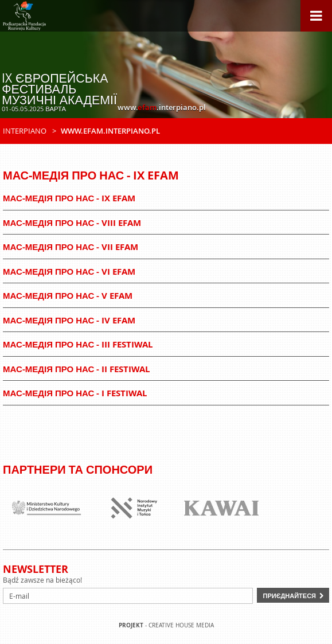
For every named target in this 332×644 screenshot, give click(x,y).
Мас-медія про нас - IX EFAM (69, 198)
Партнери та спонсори (78, 469)
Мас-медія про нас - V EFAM (68, 296)
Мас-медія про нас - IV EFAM (69, 320)
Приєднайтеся (289, 596)
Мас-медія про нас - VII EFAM (71, 247)
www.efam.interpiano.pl (110, 131)
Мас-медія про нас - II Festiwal (76, 369)
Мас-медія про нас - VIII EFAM (72, 223)
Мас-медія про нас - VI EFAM (69, 272)
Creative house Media (181, 625)
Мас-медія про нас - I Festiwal (75, 393)
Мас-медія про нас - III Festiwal (78, 344)
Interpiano (25, 131)
